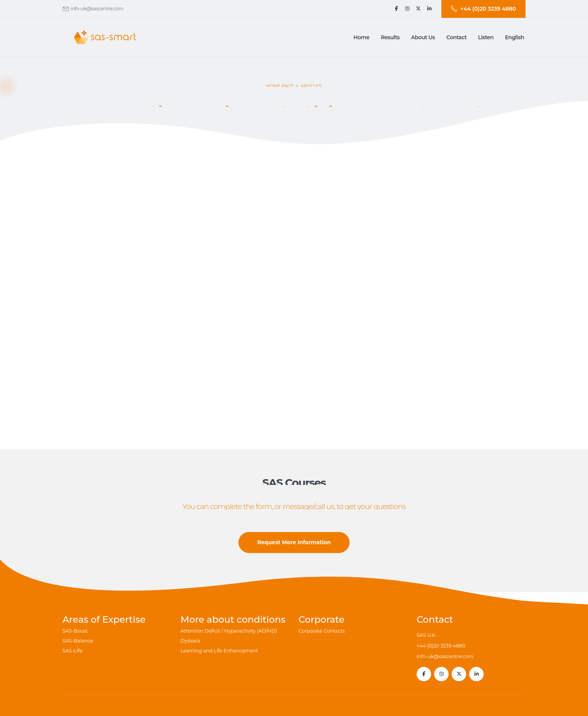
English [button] (514, 37)
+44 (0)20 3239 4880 (441, 646)
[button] (390, 37)
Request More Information (294, 544)
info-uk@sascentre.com (97, 9)
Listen (486, 37)
